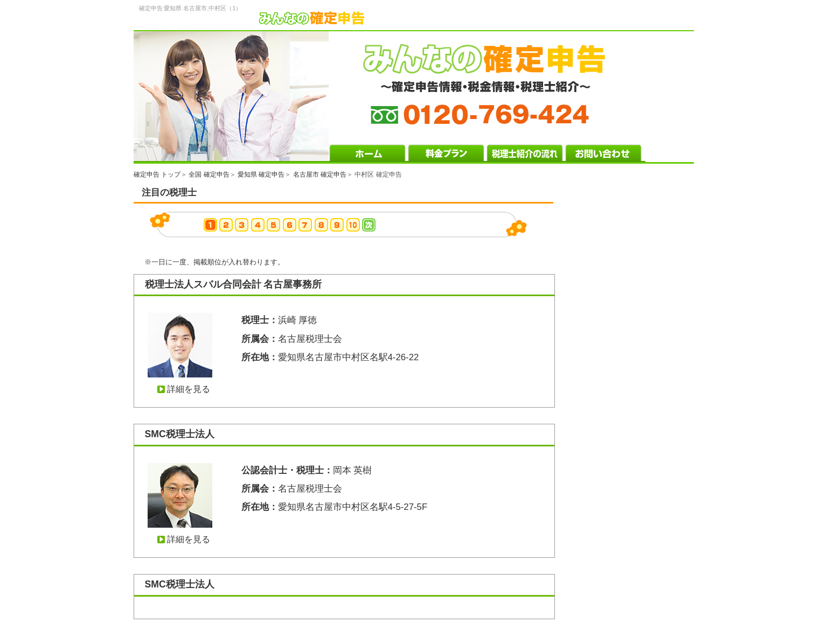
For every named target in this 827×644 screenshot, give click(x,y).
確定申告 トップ (157, 174)
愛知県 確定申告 (261, 174)
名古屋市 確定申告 (320, 174)
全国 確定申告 (209, 174)
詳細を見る (189, 389)
